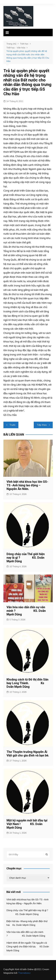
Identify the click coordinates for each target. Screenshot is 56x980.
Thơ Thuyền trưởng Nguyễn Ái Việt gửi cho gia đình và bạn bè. (28, 754)
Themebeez (24, 973)
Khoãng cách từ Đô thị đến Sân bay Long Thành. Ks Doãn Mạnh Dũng (27, 683)
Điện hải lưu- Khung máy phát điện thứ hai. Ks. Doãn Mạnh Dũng (27, 923)
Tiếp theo (42, 425)
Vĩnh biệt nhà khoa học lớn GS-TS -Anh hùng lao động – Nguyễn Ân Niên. (27, 485)
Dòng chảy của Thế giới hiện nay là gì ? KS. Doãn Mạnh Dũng (26, 558)
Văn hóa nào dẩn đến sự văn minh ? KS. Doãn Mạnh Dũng (26, 611)
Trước (12, 425)
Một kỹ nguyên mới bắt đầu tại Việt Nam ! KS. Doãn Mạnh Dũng (27, 824)
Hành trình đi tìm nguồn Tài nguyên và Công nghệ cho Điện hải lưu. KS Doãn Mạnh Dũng (28, 947)
